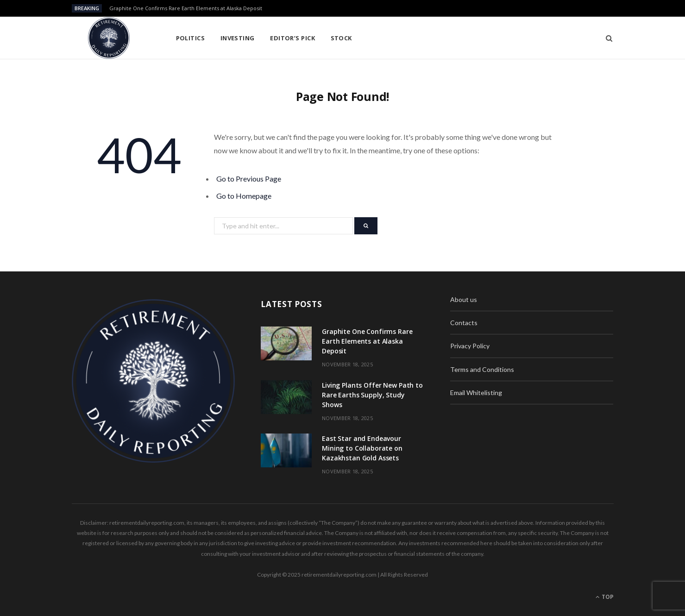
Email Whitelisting (476, 393)
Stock (341, 38)
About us (464, 299)
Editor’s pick (292, 38)
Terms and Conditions (482, 369)
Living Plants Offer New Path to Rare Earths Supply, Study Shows (372, 395)
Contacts (464, 323)
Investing (238, 38)
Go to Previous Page (249, 179)
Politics (191, 38)
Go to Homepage (244, 196)
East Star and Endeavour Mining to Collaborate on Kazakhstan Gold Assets (362, 448)
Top (605, 597)
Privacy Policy (470, 346)
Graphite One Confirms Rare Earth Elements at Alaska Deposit (186, 8)
